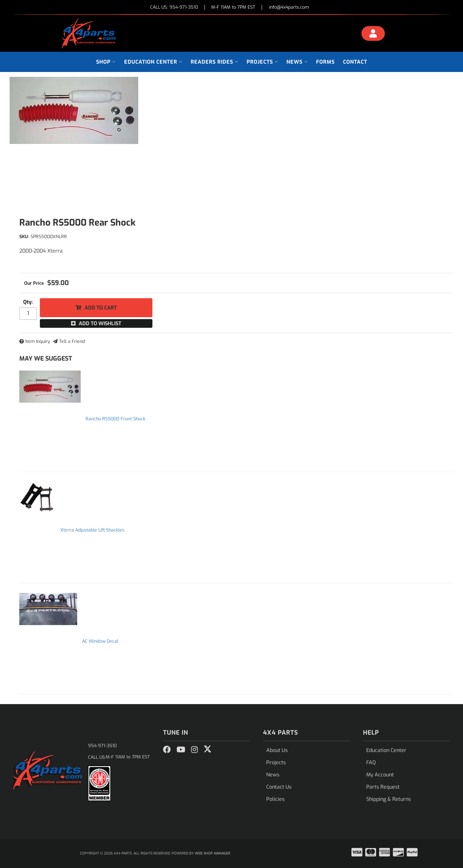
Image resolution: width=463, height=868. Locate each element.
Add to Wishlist (100, 323)
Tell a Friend (72, 341)
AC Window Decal (100, 641)
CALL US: (174, 8)
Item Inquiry (38, 341)
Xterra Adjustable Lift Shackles (92, 530)
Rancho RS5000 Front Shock (115, 419)
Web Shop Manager (213, 853)
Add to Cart (101, 308)
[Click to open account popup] (373, 34)
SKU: (24, 237)
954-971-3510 (102, 746)
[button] (106, 62)
